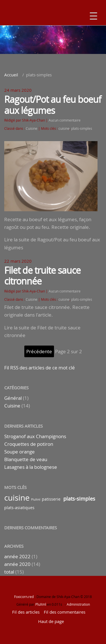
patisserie (51, 499)
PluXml (36, 500)
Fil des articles (26, 612)
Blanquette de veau (26, 459)
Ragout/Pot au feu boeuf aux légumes (53, 105)
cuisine (64, 128)
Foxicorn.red (24, 597)
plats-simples (82, 128)
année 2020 (17, 564)
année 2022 (17, 556)
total (10, 572)
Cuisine (32, 128)
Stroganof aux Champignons (35, 436)
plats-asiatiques (19, 508)
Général (13, 398)
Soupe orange (20, 452)
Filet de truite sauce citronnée (42, 276)
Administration (78, 604)
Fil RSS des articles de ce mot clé (40, 368)
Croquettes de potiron (29, 444)
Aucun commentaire (65, 120)
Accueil (11, 75)
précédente (39, 351)
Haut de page (51, 621)
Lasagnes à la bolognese (31, 467)
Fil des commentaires (65, 612)
